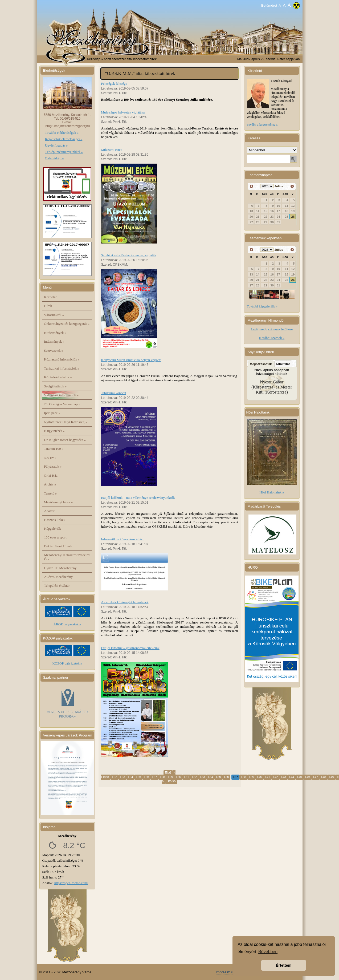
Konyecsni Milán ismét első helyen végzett (131, 360)
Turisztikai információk (62, 368)
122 (115, 777)
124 (130, 777)
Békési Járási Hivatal (59, 546)
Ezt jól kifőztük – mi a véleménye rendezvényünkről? (138, 498)
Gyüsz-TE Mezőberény (60, 568)
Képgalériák (53, 529)
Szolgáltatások (55, 386)
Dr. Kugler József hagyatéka (65, 440)
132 (194, 777)
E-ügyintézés (54, 431)
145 (299, 777)
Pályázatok (53, 466)
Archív (50, 484)
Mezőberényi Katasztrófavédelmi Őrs (67, 557)
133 (202, 777)
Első (168, 773)
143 (283, 777)
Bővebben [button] (268, 952)
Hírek (48, 306)
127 (154, 777)
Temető (50, 493)
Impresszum (225, 972)
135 (218, 777)
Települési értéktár (57, 586)
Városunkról (54, 315)
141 (267, 777)
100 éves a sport (55, 537)
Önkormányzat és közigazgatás (67, 324)
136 (226, 777)
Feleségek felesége (114, 84)
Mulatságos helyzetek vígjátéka (123, 112)
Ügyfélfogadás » (56, 145)
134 (210, 777)
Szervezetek (54, 351)
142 (275, 777)
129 (170, 777)
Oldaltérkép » (54, 158)
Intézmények (54, 341)
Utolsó (171, 781)
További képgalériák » (262, 306)
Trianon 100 (54, 449)
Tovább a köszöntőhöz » (262, 125)
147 (315, 777)
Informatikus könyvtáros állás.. (123, 539)
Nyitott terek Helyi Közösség (66, 422)
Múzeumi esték (112, 150)
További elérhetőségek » (62, 133)
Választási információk (61, 395)
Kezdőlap (94, 59)
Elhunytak (283, 364)
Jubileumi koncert (114, 393)
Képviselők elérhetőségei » (64, 139)
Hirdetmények (55, 333)
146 (307, 777)
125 (138, 777)
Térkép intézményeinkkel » (64, 152)
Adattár (49, 511)
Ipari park (52, 413)
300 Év (50, 458)
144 (291, 777)
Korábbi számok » (272, 338)
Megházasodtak (261, 364)
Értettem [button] (284, 965)
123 (122, 777)
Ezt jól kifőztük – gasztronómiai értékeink (130, 648)
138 (243, 777)
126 (146, 777)
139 (251, 777)
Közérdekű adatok (58, 377)
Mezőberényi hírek (58, 502)
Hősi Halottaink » (272, 492)
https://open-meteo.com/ (71, 883)
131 (186, 777)
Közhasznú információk (62, 359)
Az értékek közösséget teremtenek (125, 602)
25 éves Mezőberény (59, 577)
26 (293, 217)
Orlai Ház (51, 475)
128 (162, 777)
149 (331, 777)
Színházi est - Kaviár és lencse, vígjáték (129, 255)
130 (178, 777)
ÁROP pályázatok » (67, 624)
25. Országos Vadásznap (62, 404)
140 (259, 777)
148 (323, 777)
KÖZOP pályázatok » (67, 663)
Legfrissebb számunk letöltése (272, 329)
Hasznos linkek (55, 520)
